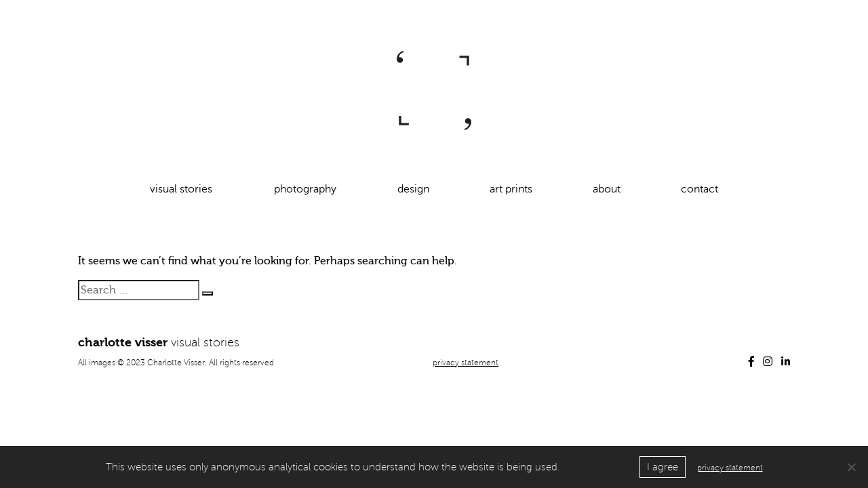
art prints (511, 189)
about (607, 189)
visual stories (181, 189)
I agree (663, 467)
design (413, 189)
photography (305, 189)
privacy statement (466, 363)
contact (699, 189)
